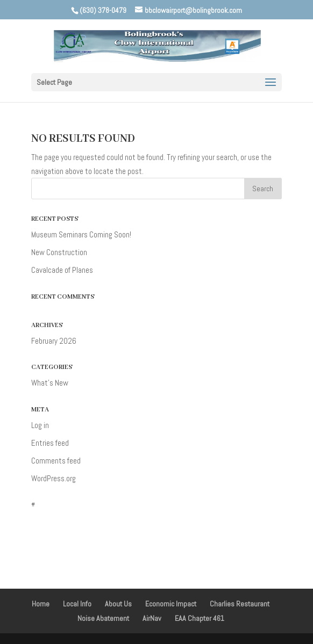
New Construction (59, 252)
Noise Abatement (103, 618)
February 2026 (54, 341)
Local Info (77, 604)
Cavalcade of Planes (62, 270)
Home (41, 604)
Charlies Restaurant (240, 604)
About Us (118, 604)
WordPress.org (54, 478)
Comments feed (56, 461)
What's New (50, 383)
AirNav (152, 618)
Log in (40, 425)
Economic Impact (171, 604)
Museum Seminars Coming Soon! (81, 234)
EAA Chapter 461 (200, 618)
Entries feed (50, 443)
